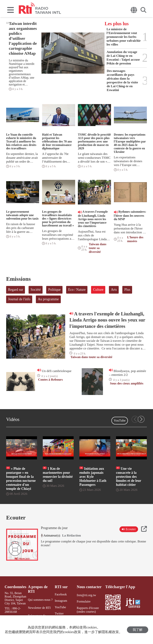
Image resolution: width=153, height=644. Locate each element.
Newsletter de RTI (39, 608)
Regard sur (16, 290)
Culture (98, 290)
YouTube (120, 421)
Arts (114, 290)
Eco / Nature (77, 290)
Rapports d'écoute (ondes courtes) (88, 610)
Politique (54, 290)
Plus (127, 290)
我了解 (138, 630)
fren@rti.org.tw (86, 595)
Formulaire (83, 601)
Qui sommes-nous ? (40, 600)
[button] (141, 419)
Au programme (48, 299)
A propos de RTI (38, 589)
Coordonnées (15, 587)
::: (7, 23)
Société (36, 290)
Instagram (61, 601)
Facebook (61, 594)
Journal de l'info (19, 299)
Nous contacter (89, 587)
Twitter (59, 613)
